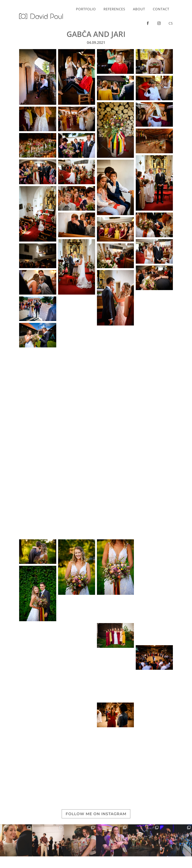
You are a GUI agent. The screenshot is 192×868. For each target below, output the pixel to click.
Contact (161, 9)
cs (171, 23)
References (114, 9)
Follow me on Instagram (96, 814)
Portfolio (86, 9)
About (139, 9)
